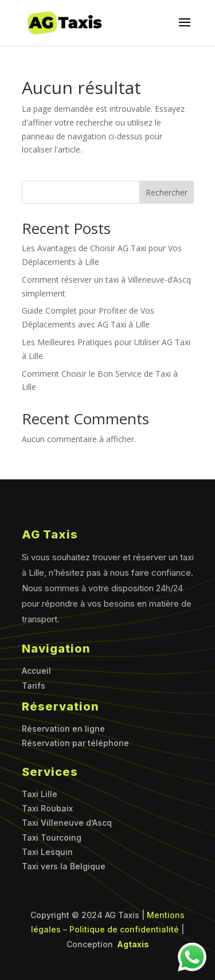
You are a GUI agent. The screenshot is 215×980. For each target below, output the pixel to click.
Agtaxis (132, 944)
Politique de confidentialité (124, 929)
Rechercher (167, 192)
